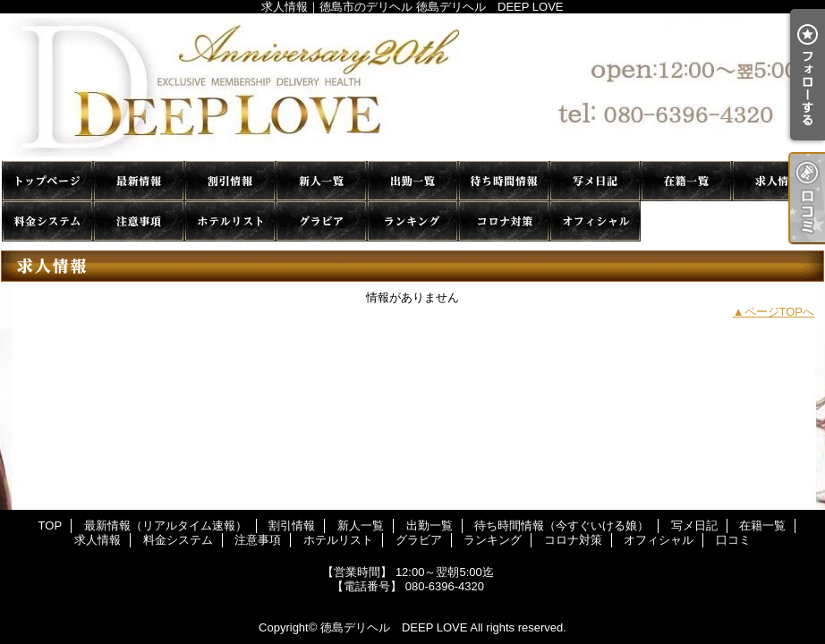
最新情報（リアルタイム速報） (139, 181)
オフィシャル (595, 221)
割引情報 (230, 181)
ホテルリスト (230, 221)
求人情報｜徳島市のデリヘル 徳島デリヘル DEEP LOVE (412, 87)
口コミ (686, 221)
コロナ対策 (504, 221)
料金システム (47, 221)
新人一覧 (321, 181)
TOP (47, 181)
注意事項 (139, 221)
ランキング (412, 221)
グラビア (321, 221)
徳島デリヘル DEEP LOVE (394, 627)
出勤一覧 (412, 181)
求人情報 (778, 181)
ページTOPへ (780, 312)
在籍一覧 (686, 181)
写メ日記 (595, 181)
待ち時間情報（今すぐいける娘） (504, 181)
